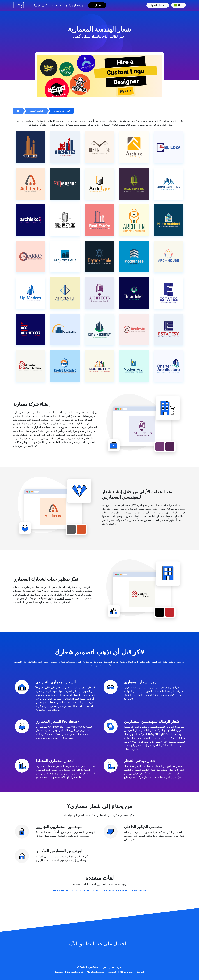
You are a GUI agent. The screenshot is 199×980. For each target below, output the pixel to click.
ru (71, 891)
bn (136, 891)
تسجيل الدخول (158, 5)
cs (106, 891)
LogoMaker (92, 967)
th (117, 891)
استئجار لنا (97, 5)
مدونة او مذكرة (74, 5)
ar (177, 5)
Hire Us (126, 91)
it (80, 891)
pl (101, 891)
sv (145, 891)
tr (76, 891)
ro (140, 891)
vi (113, 891)
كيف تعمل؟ (40, 5)
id (110, 891)
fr (59, 891)
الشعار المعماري (63, 598)
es (67, 891)
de (63, 891)
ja (97, 891)
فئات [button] (55, 5)
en (54, 891)
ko (122, 891)
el (88, 891)
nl (84, 891)
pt (93, 891)
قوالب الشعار (36, 111)
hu (127, 891)
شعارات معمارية (62, 111)
